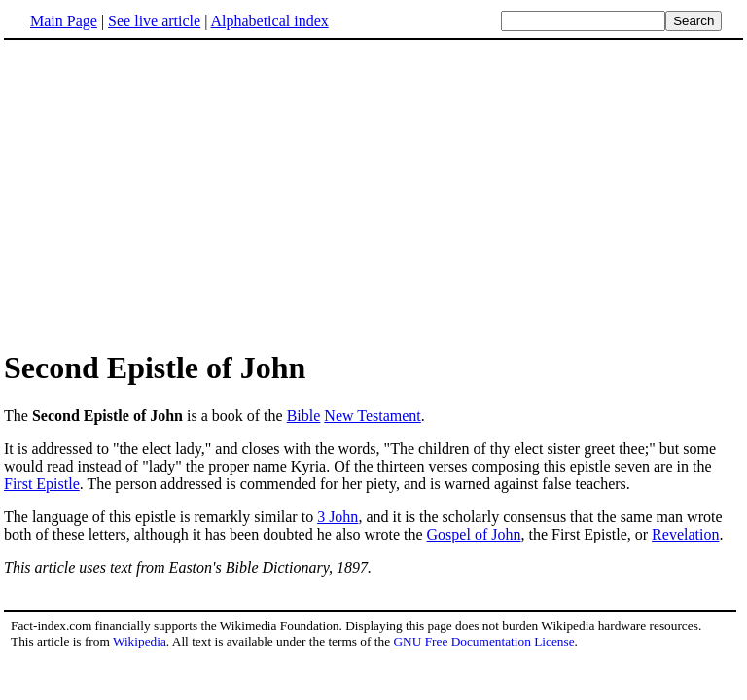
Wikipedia (140, 641)
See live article (154, 21)
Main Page (64, 21)
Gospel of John (474, 534)
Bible (304, 416)
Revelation (685, 534)
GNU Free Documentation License (483, 641)
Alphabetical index (269, 21)
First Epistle (42, 484)
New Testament (372, 416)
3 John (338, 517)
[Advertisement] (167, 193)
